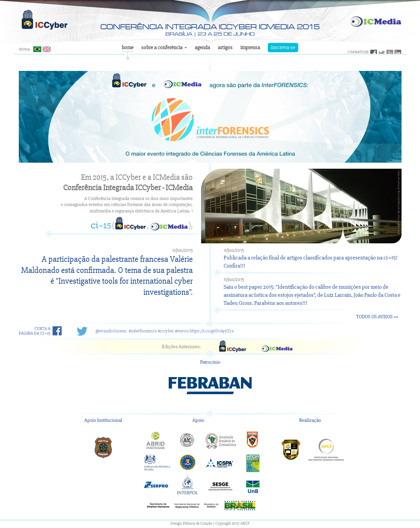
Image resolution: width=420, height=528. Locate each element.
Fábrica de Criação (198, 523)
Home (128, 47)
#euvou (182, 331)
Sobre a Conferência (164, 47)
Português (37, 49)
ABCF (245, 523)
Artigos (225, 47)
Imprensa (250, 47)
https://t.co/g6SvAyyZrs (212, 331)
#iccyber (166, 331)
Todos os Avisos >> (377, 317)
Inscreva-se (283, 47)
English (47, 49)
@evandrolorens (111, 331)
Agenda (202, 47)
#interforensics (143, 331)
